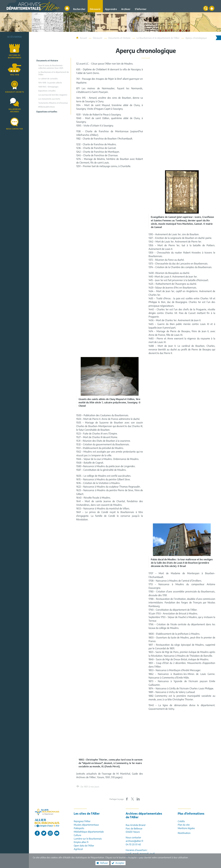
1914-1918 (14, 75)
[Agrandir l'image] (182, 192)
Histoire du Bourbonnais (15, 56)
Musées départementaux (86, 825)
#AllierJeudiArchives (15, 110)
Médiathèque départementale (89, 832)
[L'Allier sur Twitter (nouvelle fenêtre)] (44, 833)
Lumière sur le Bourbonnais (88, 839)
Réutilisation (184, 833)
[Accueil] (67, 8)
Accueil (84, 38)
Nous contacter (14, 129)
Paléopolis (79, 828)
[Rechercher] (79, 6)
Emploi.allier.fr (81, 842)
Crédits (181, 821)
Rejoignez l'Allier (82, 821)
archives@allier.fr (135, 841)
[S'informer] (141, 6)
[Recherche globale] (206, 8)
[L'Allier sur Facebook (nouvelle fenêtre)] (37, 833)
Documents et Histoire (119, 38)
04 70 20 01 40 (133, 844)
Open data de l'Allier (84, 846)
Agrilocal (78, 849)
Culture (77, 835)
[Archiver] (126, 6)
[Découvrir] (95, 6)
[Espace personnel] (212, 8)
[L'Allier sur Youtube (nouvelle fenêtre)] (57, 833)
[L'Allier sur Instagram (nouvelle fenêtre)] (50, 833)
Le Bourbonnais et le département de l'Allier (158, 38)
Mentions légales (186, 828)
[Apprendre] (111, 6)
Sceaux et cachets (14, 92)
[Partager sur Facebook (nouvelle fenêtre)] (127, 799)
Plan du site (184, 825)
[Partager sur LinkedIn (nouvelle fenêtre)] (138, 799)
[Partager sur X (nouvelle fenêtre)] (132, 799)
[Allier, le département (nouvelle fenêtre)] (47, 812)
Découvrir (98, 38)
